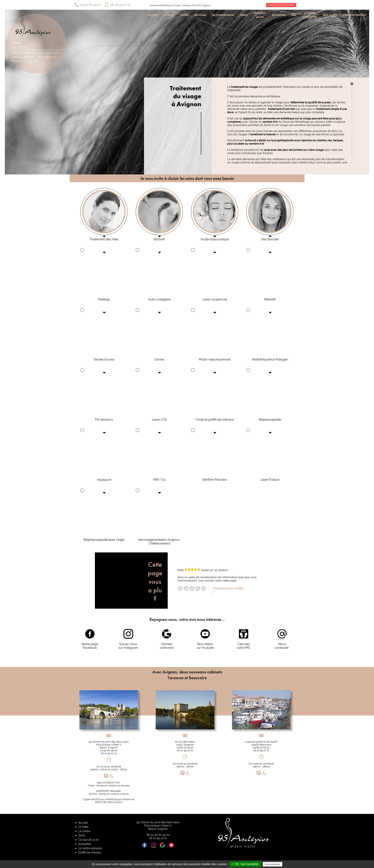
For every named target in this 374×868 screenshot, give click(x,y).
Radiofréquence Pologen (270, 359)
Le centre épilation (90, 848)
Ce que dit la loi (260, 15)
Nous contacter (281, 5)
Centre (184, 15)
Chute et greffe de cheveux (215, 420)
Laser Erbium (270, 480)
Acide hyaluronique (215, 239)
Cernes (159, 359)
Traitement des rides (104, 239)
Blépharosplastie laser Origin (104, 540)
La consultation (223, 15)
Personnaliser (272, 864)
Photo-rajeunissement (215, 359)
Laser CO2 (159, 420)
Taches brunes (104, 359)
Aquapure (104, 480)
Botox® (159, 239)
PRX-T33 (159, 480)
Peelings (104, 299)
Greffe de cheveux (355, 15)
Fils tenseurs (104, 420)
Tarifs (244, 15)
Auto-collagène (159, 299)
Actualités (279, 15)
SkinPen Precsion (215, 480)
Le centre (84, 831)
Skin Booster (270, 239)
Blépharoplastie (270, 420)
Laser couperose (215, 299)
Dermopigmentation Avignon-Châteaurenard (159, 542)
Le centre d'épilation (310, 15)
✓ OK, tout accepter (245, 864)
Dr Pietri (169, 15)
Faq (294, 15)
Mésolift (270, 299)
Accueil (153, 15)
